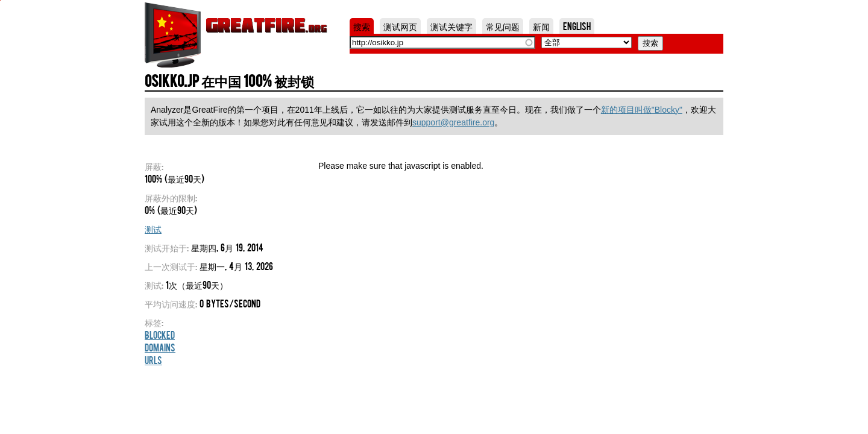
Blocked (160, 335)
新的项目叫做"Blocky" (642, 110)
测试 (153, 228)
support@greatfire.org (453, 122)
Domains (160, 347)
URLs (153, 360)
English (577, 26)
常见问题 (503, 26)
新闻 (541, 26)
